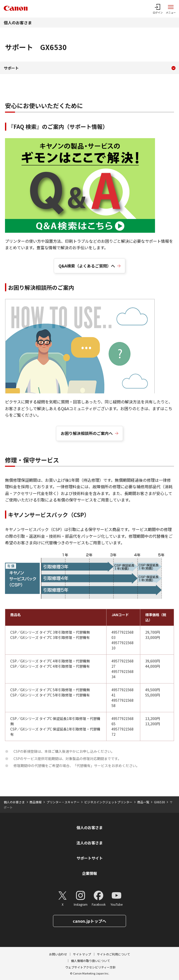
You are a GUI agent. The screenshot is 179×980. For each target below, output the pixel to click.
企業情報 (89, 873)
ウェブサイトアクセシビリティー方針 (90, 967)
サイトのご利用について (113, 954)
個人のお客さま (18, 23)
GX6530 (159, 802)
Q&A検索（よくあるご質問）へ (87, 266)
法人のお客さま (90, 843)
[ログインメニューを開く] (158, 9)
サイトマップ (82, 954)
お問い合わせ (58, 954)
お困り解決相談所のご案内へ (87, 433)
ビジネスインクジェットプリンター (108, 802)
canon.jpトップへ (89, 921)
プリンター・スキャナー (63, 802)
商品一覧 (143, 802)
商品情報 (35, 802)
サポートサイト (90, 858)
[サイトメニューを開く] (171, 9)
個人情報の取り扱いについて (90, 961)
